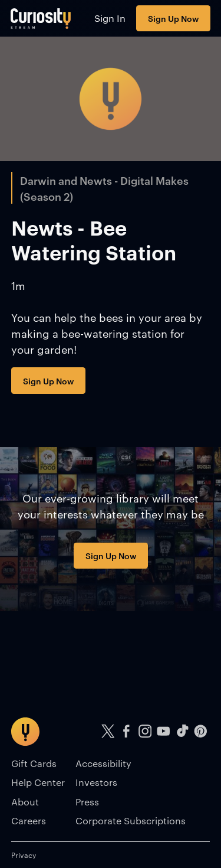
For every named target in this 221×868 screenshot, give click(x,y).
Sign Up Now (173, 18)
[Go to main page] (41, 18)
